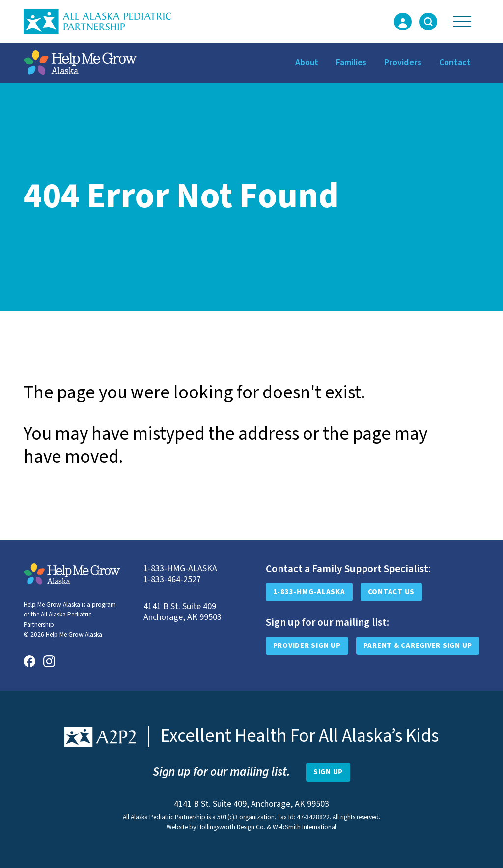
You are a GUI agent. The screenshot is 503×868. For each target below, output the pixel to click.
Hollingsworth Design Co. (231, 827)
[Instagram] (49, 661)
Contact (455, 63)
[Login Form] (403, 22)
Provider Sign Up (307, 646)
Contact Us (391, 592)
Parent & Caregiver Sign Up (418, 646)
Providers (403, 63)
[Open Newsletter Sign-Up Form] (328, 772)
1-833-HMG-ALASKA (309, 592)
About (307, 63)
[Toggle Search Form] (428, 22)
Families (351, 63)
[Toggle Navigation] (462, 21)
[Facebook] (29, 661)
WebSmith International (305, 827)
